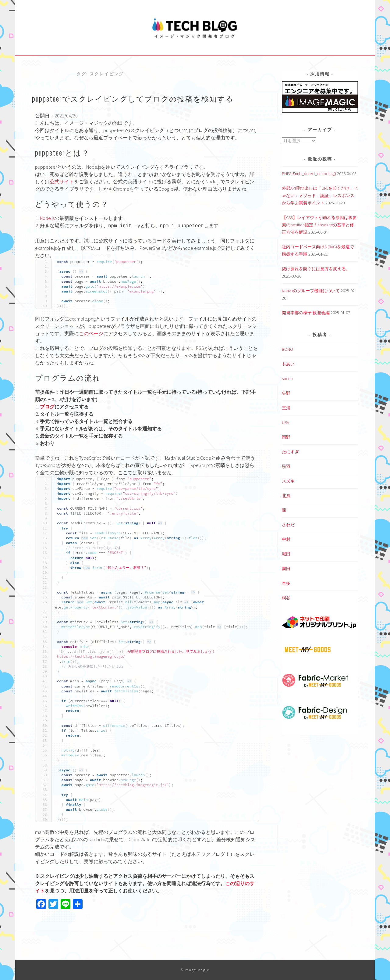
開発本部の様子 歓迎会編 (306, 313)
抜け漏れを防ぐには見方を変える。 (316, 269)
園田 (286, 569)
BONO (287, 349)
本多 (286, 583)
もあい (288, 364)
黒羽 (286, 466)
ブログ (47, 407)
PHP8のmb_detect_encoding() (309, 174)
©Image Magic (195, 970)
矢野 (286, 393)
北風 (286, 496)
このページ (91, 333)
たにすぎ (290, 452)
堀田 (286, 554)
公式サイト (62, 181)
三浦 (286, 408)
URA (285, 422)
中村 (286, 539)
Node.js (47, 218)
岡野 (286, 437)
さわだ (288, 525)
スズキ (288, 481)
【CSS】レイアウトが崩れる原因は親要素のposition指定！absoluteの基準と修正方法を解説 (319, 225)
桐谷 (286, 598)
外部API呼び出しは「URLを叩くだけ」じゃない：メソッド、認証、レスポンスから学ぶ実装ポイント (320, 196)
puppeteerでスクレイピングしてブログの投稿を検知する (133, 98)
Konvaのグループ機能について (311, 291)
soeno (287, 379)
